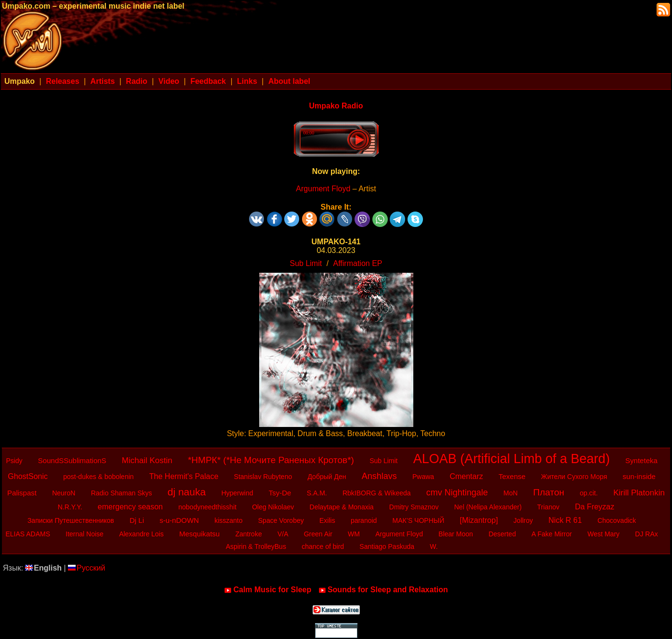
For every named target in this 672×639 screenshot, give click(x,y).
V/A (283, 534)
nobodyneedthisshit (207, 507)
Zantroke (248, 534)
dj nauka (187, 492)
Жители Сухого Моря (574, 477)
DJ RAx (646, 534)
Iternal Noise (85, 534)
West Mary (603, 534)
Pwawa (423, 477)
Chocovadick (617, 520)
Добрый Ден (327, 477)
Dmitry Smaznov (414, 507)
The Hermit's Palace (184, 476)
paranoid (364, 520)
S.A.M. (317, 493)
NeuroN (64, 493)
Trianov (548, 507)
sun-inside (639, 476)
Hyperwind (237, 493)
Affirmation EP (358, 263)
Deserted (502, 534)
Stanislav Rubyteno (263, 477)
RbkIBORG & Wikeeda (377, 493)
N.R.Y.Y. (70, 507)
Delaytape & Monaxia (342, 507)
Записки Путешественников (71, 520)
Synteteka (641, 460)
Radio (136, 81)
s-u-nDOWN (179, 520)
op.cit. (589, 493)
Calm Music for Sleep (268, 590)
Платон (549, 492)
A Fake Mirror (552, 534)
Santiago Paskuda (387, 546)
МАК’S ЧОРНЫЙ (419, 520)
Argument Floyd (323, 189)
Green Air (318, 534)
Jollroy (523, 520)
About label (289, 81)
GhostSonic (28, 476)
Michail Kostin (147, 460)
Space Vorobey (281, 520)
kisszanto (228, 520)
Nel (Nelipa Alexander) (488, 507)
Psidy (14, 461)
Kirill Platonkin (639, 493)
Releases (62, 81)
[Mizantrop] (479, 520)
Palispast (22, 493)
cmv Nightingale (457, 493)
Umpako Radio (336, 106)
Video (169, 81)
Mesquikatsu (199, 534)
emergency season (130, 507)
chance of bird (323, 546)
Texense (512, 476)
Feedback (208, 81)
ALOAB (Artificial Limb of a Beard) (512, 459)
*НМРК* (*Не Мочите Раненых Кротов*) (271, 460)
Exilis (327, 520)
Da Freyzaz (594, 507)
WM (354, 534)
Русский (86, 568)
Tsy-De (280, 493)
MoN (511, 493)
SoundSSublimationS (72, 460)
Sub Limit (306, 263)
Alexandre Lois (141, 534)
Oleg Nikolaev (273, 507)
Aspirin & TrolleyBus (256, 546)
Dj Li (137, 520)
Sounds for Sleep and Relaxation (383, 590)
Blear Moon (456, 534)
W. (434, 546)
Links (247, 81)
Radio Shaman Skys (122, 493)
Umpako (20, 81)
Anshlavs (379, 476)
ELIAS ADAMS (28, 534)
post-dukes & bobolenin (98, 477)
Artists (103, 81)
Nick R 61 (565, 520)
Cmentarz (466, 476)
